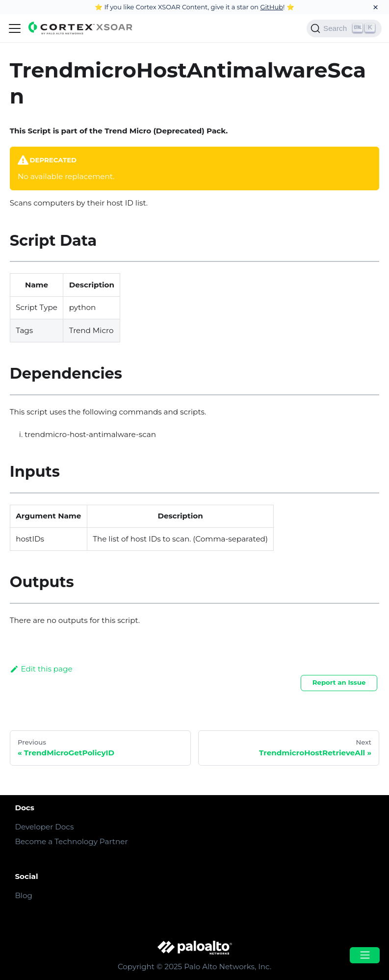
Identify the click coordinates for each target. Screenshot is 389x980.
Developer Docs (44, 827)
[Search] (344, 28)
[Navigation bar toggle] (15, 28)
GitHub (272, 7)
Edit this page (41, 669)
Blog (23, 895)
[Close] (376, 7)
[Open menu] (364, 955)
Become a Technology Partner (71, 841)
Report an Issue (339, 682)
